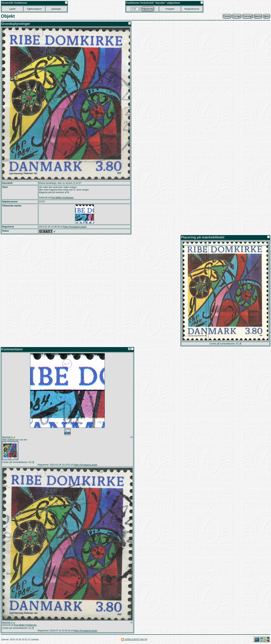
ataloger (56, 9)
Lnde (12, 9)
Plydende (148, 9)
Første (227, 16)
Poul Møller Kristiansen (62, 198)
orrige (237, 16)
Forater (170, 9)
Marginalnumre (192, 9)
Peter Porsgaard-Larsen (75, 227)
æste (258, 16)
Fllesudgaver (34, 9)
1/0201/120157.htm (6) (136, 639)
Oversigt (248, 16)
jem (266, 16)
